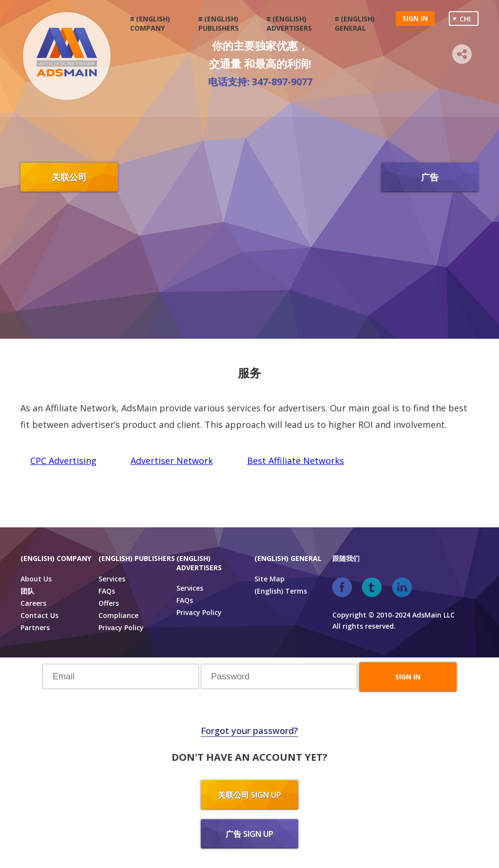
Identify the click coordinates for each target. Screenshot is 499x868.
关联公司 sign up (249, 795)
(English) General (355, 23)
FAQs (107, 591)
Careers (33, 603)
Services (112, 579)
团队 (27, 591)
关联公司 (69, 177)
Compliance (118, 615)
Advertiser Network (172, 461)
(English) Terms (281, 591)
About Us (36, 579)
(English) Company (150, 23)
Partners (35, 627)
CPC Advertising (63, 461)
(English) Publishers (219, 23)
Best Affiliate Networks (296, 461)
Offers (109, 603)
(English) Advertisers (289, 23)
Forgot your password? (249, 731)
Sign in (415, 18)
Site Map (269, 579)
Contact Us (39, 615)
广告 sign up (249, 834)
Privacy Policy (121, 627)
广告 (430, 177)
